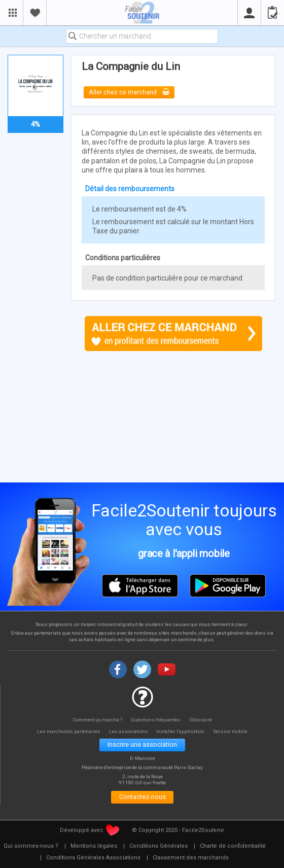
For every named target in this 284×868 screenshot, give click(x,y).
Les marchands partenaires (66, 731)
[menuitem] (94, 847)
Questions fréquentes (157, 719)
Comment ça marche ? (97, 719)
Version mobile (234, 731)
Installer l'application (183, 731)
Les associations (128, 731)
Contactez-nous (142, 798)
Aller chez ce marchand (129, 92)
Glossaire (202, 719)
